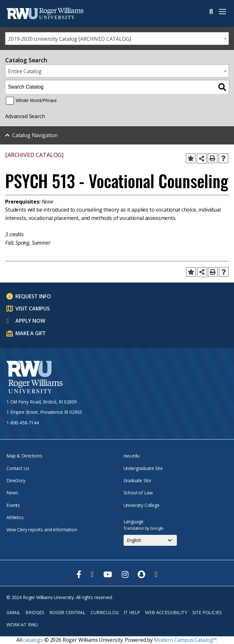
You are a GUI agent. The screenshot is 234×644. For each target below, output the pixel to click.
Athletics (15, 517)
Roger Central (67, 612)
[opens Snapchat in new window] (141, 574)
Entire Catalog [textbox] (25, 71)
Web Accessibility (166, 612)
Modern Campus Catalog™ (185, 640)
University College (142, 505)
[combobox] (117, 39)
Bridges (35, 612)
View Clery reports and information (42, 530)
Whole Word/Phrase (36, 100)
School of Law (138, 493)
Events (13, 505)
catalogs (33, 640)
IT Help (132, 612)
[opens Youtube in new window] (108, 574)
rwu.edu (132, 456)
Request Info (33, 296)
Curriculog (104, 612)
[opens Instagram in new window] (125, 574)
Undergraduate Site (143, 468)
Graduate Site (137, 480)
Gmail (13, 612)
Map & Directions (24, 456)
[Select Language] (150, 540)
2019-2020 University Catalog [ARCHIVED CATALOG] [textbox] (69, 39)
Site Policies (207, 612)
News (12, 493)
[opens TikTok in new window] (156, 574)
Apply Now (30, 321)
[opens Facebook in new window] (79, 574)
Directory (16, 480)
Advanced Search (25, 116)
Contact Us (18, 468)
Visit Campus (33, 309)
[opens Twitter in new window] (92, 574)
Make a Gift (31, 333)
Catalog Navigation (35, 135)
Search (211, 12)
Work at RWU (22, 625)
